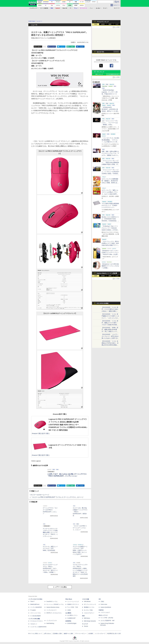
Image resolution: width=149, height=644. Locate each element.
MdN (83, 616)
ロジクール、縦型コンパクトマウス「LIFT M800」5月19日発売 (50, 548)
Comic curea (104, 604)
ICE (100, 599)
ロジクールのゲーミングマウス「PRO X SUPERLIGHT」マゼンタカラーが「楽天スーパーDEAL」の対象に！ (50, 568)
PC (71, 8)
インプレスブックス (52, 621)
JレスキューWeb (88, 610)
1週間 (110, 24)
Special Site (100, 52)
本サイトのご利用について (35, 634)
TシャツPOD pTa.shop (107, 618)
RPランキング (99, 74)
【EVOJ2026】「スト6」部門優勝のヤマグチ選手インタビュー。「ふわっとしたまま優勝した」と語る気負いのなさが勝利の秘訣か (110, 318)
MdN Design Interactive (90, 621)
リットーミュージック (73, 602)
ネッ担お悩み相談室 (35, 616)
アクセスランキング (103, 22)
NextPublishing (50, 623)
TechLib (86, 626)
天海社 (102, 602)
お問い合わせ (47, 634)
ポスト (39, 47)
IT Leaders (33, 610)
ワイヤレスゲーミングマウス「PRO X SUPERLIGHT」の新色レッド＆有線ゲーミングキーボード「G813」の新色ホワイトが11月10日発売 (80, 570)
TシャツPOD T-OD (73, 607)
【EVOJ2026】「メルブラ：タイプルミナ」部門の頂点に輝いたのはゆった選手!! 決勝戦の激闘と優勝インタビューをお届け (110, 338)
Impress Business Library (53, 607)
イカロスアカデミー (89, 613)
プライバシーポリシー (81, 634)
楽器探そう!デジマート (73, 604)
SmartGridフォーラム (52, 602)
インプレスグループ (100, 634)
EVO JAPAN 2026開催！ (103, 303)
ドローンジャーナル (35, 613)
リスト (45, 47)
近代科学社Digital (72, 623)
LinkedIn (82, 47)
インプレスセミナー (52, 610)
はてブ (62, 47)
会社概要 (91, 634)
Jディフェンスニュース (90, 604)
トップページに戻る (60, 587)
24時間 (103, 24)
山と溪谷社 (68, 613)
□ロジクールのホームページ (39, 495)
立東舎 (69, 610)
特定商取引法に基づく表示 (114, 634)
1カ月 (117, 24)
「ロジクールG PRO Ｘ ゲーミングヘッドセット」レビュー (80, 528)
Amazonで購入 (37, 433)
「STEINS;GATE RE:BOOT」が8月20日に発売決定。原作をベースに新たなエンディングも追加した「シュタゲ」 (110, 111)
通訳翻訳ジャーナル (89, 607)
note (72, 47)
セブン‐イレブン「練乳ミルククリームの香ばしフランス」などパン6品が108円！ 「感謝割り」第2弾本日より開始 (110, 194)
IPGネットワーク (103, 615)
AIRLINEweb (87, 602)
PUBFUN (101, 610)
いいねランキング (113, 74)
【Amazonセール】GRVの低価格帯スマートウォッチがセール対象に (110, 266)
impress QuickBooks (106, 607)
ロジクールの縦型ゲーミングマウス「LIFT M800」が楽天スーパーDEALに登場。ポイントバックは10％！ (80, 550)
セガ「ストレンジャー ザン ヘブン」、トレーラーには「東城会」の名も (110, 123)
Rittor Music (69, 599)
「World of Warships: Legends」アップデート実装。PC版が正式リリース (110, 92)
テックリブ (85, 624)
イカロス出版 (86, 599)
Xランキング (100, 72)
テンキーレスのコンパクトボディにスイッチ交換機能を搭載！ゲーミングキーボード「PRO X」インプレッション (50, 532)
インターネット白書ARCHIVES (38, 627)
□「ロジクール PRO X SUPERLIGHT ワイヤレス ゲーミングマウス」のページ (57, 497)
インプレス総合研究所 (36, 607)
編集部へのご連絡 (68, 634)
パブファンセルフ (105, 612)
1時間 (96, 24)
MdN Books (87, 618)
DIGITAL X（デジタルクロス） (54, 613)
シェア (53, 47)
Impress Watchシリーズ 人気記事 (107, 273)
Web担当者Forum (35, 604)
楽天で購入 (46, 433)
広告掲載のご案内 (57, 634)
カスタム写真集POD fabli (107, 621)
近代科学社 (68, 621)
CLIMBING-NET (71, 618)
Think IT (32, 602)
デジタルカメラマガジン (37, 621)
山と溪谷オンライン (73, 615)
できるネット (34, 624)
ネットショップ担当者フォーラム (55, 604)
